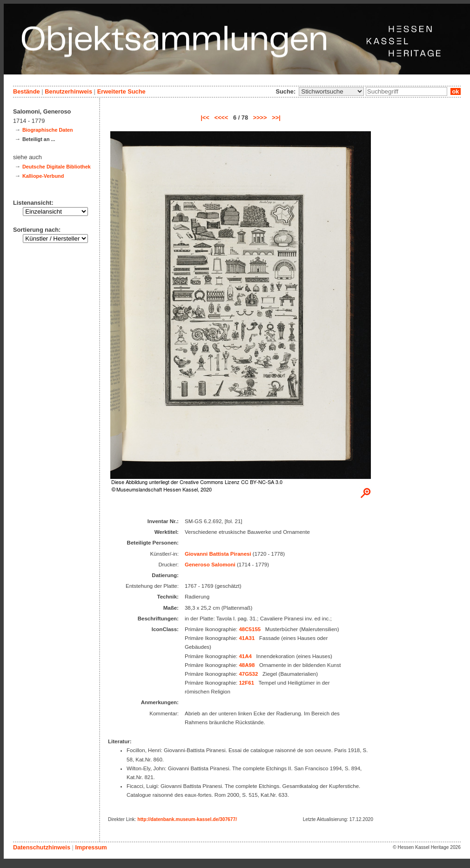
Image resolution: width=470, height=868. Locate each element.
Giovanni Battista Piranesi (218, 554)
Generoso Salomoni (210, 565)
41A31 (247, 638)
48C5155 (250, 629)
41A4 (245, 656)
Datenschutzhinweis (42, 847)
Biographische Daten (48, 130)
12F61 (246, 683)
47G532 (248, 674)
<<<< (221, 118)
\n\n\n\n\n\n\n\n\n (331, 91)
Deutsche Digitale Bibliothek (57, 167)
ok (456, 91)
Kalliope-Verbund (43, 176)
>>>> (260, 118)
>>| (276, 118)
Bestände (27, 91)
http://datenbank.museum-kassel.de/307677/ (187, 819)
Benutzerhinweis (68, 91)
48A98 (247, 665)
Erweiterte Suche (121, 91)
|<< (205, 118)
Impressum (91, 847)
